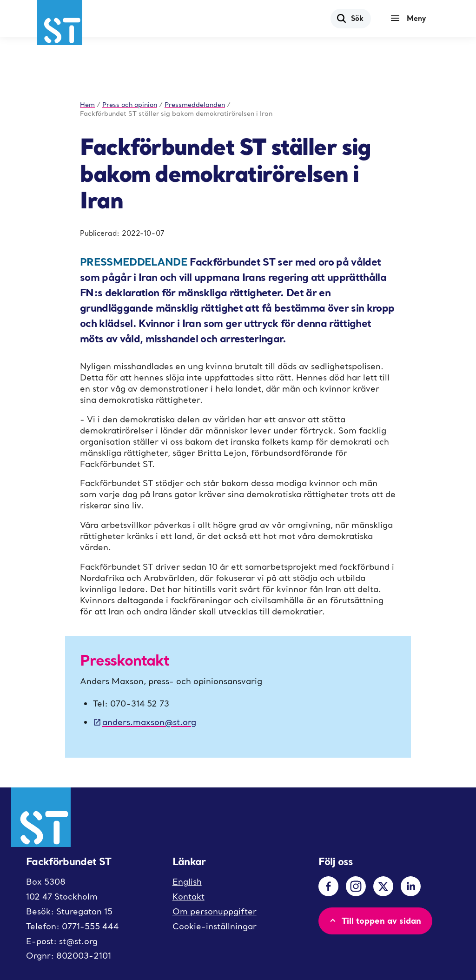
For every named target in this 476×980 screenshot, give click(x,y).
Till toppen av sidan (374, 920)
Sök (350, 18)
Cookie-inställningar (215, 926)
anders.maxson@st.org (145, 722)
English (187, 882)
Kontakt (188, 897)
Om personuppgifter (215, 911)
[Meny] (410, 19)
